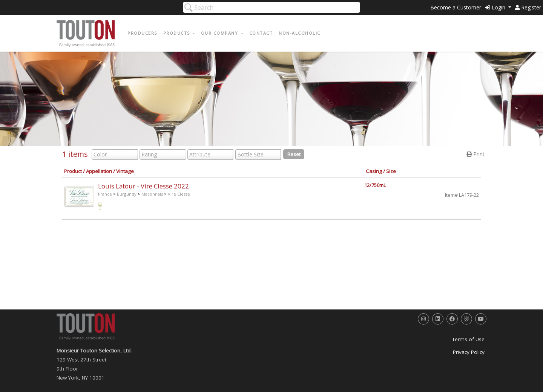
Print (476, 154)
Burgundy (127, 194)
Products (178, 33)
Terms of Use (468, 339)
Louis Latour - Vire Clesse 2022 (143, 186)
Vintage (125, 171)
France (105, 194)
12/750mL (375, 185)
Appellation (99, 171)
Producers (142, 33)
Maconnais (152, 194)
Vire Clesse (179, 194)
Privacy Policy (469, 352)
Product (73, 171)
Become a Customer (456, 7)
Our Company (220, 33)
